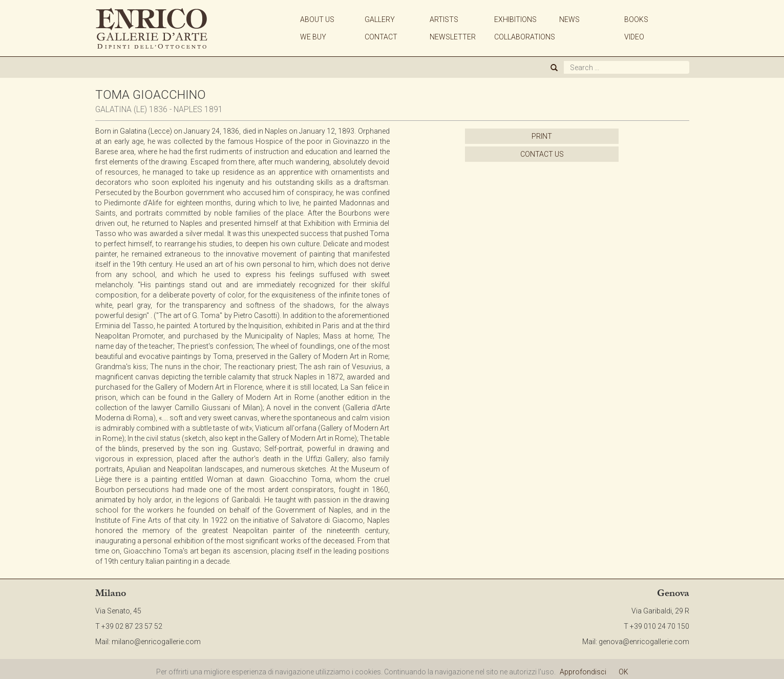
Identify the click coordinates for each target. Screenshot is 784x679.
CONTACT (381, 37)
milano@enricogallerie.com (156, 642)
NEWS (569, 19)
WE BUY (313, 37)
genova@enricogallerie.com (644, 642)
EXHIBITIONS (515, 19)
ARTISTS (444, 19)
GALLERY (380, 19)
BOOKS (636, 19)
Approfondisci (583, 672)
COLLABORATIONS (525, 37)
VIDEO (634, 37)
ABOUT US (317, 19)
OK (623, 672)
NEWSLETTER (453, 37)
